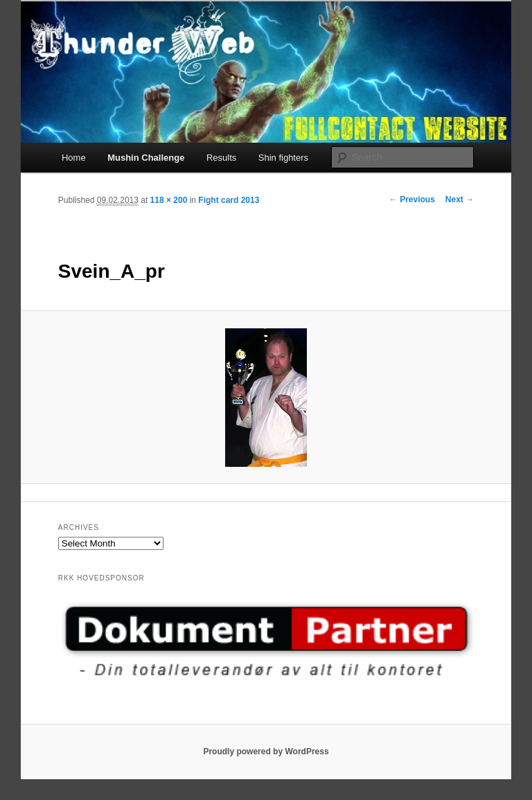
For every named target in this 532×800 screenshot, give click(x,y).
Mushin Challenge (146, 158)
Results (221, 158)
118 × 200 (169, 200)
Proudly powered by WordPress (266, 752)
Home (74, 158)
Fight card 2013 (229, 200)
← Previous (412, 199)
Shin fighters (283, 158)
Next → (460, 199)
